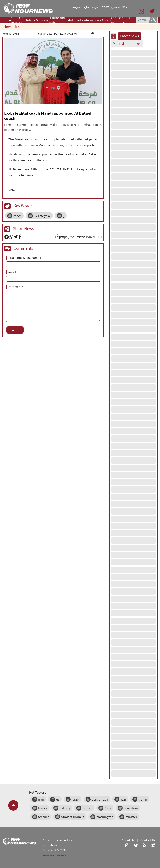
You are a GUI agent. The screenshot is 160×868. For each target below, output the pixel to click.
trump (143, 799)
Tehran (87, 808)
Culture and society (57, 20)
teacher (44, 817)
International (92, 20)
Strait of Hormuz (73, 817)
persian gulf (100, 799)
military (65, 808)
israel (76, 799)
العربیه (96, 7)
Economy (42, 20)
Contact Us (116, 20)
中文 (125, 7)
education (131, 808)
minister (131, 817)
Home (7, 20)
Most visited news (127, 44)
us (58, 799)
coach (17, 216)
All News (15, 20)
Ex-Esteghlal (42, 216)
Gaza (108, 808)
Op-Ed (22, 20)
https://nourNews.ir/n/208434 (81, 237)
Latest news (130, 36)
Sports (106, 20)
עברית (105, 7)
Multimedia (75, 20)
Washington (105, 817)
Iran (41, 799)
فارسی (76, 7)
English (86, 7)
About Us (126, 20)
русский (116, 7)
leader (43, 808)
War (123, 799)
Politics (30, 20)
